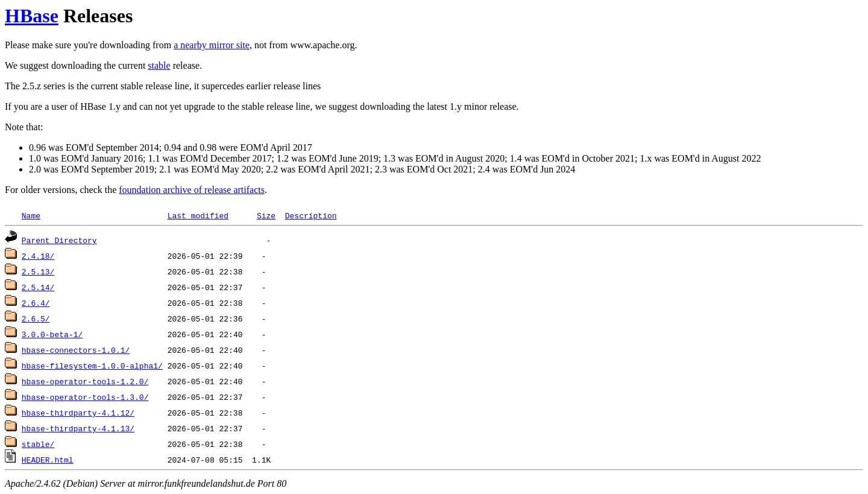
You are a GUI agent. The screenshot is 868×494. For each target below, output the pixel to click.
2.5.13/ (38, 271)
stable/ (38, 444)
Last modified (198, 215)
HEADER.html (48, 460)
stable (159, 65)
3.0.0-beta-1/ (52, 334)
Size (266, 215)
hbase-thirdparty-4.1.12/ (78, 413)
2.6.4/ (36, 303)
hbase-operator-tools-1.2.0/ (85, 381)
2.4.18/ (38, 256)
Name (31, 215)
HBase (32, 16)
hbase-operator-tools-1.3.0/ (85, 397)
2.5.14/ (38, 287)
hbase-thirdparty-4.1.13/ (78, 428)
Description (311, 215)
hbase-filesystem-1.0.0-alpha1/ (92, 366)
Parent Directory (59, 240)
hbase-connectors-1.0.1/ (76, 350)
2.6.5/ (36, 318)
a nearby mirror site (212, 45)
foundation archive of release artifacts (192, 190)
